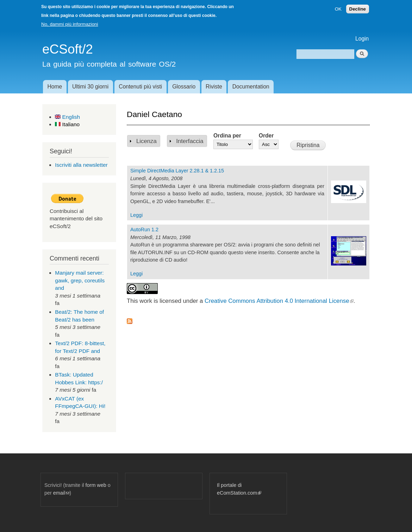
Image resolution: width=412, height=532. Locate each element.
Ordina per (227, 136)
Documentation (251, 87)
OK (338, 9)
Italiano (67, 124)
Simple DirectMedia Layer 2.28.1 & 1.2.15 (177, 171)
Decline (358, 9)
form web (96, 485)
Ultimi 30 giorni (90, 87)
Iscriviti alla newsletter (81, 165)
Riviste (214, 87)
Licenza (146, 141)
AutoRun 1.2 (144, 230)
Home (55, 87)
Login (362, 39)
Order (266, 136)
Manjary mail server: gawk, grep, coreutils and (80, 280)
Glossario (184, 87)
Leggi (136, 215)
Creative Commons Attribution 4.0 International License (279, 301)
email (61, 493)
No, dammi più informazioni (70, 24)
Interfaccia (190, 141)
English (67, 117)
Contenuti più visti (140, 87)
